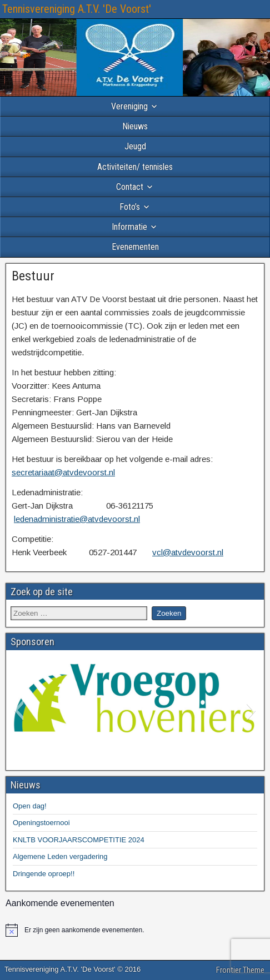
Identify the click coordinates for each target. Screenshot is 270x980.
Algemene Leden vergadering (60, 856)
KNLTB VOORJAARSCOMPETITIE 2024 (79, 840)
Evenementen (135, 247)
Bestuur (33, 276)
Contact (130, 187)
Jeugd (135, 146)
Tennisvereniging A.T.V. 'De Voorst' (77, 9)
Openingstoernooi (41, 823)
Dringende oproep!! (44, 874)
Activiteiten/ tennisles (135, 167)
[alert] (135, 930)
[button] (19, 710)
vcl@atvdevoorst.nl (188, 552)
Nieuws (135, 126)
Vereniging (129, 106)
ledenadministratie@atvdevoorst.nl (77, 519)
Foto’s (130, 207)
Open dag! (30, 806)
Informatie (129, 227)
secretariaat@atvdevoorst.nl (63, 472)
